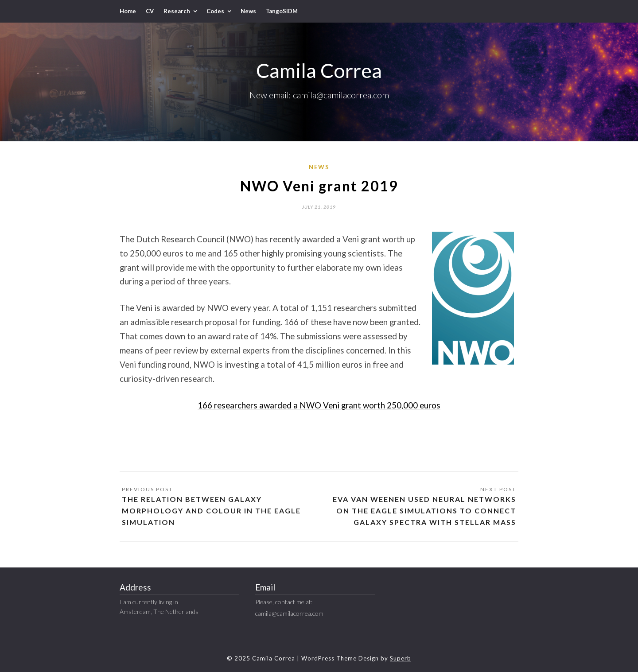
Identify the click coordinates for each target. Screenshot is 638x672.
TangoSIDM (282, 11)
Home (128, 11)
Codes (215, 11)
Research (177, 11)
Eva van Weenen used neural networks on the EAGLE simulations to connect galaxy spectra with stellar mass (424, 511)
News (248, 11)
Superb (401, 658)
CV (150, 11)
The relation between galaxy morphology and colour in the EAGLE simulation (211, 511)
